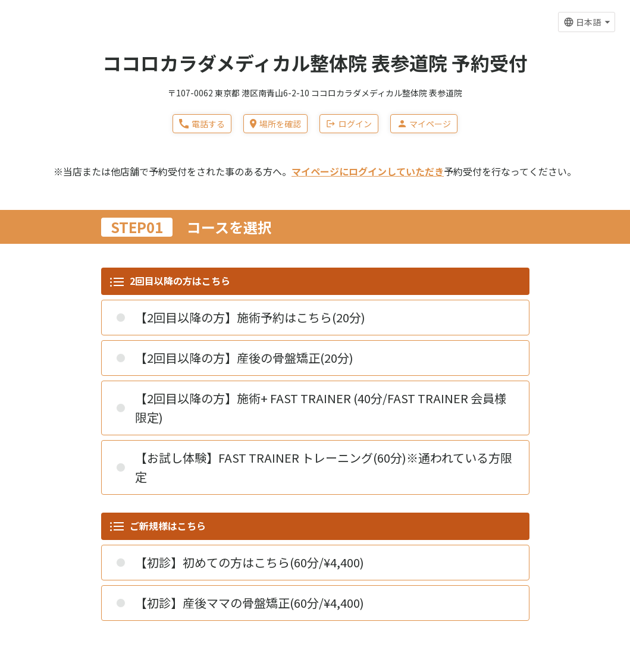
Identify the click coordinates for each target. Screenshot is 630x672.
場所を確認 (275, 124)
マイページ (424, 124)
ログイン (349, 124)
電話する (202, 124)
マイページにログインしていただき (368, 171)
